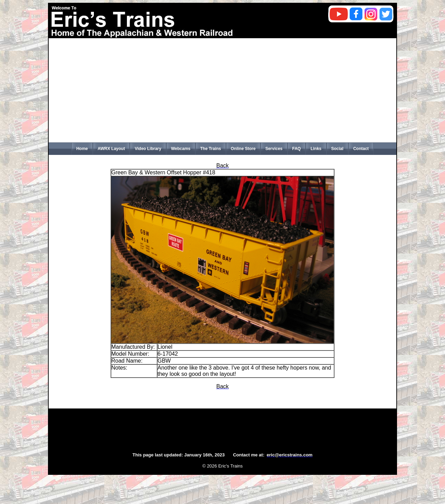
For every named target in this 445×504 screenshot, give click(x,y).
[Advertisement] (222, 90)
